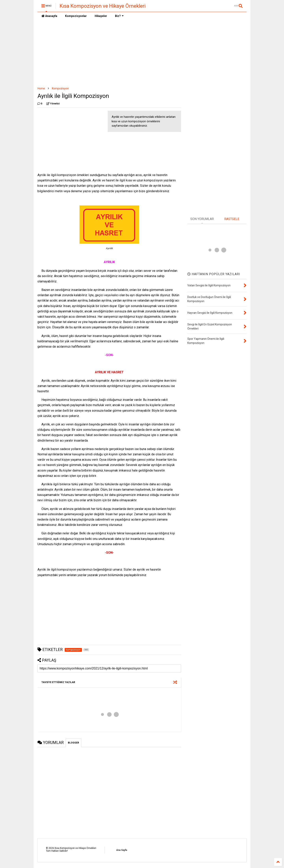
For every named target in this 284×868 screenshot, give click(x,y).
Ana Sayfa (122, 850)
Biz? (119, 16)
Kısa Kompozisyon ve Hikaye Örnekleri (103, 6)
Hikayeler (101, 16)
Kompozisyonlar (76, 16)
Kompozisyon (60, 88)
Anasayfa (49, 16)
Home (41, 88)
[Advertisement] (142, 53)
